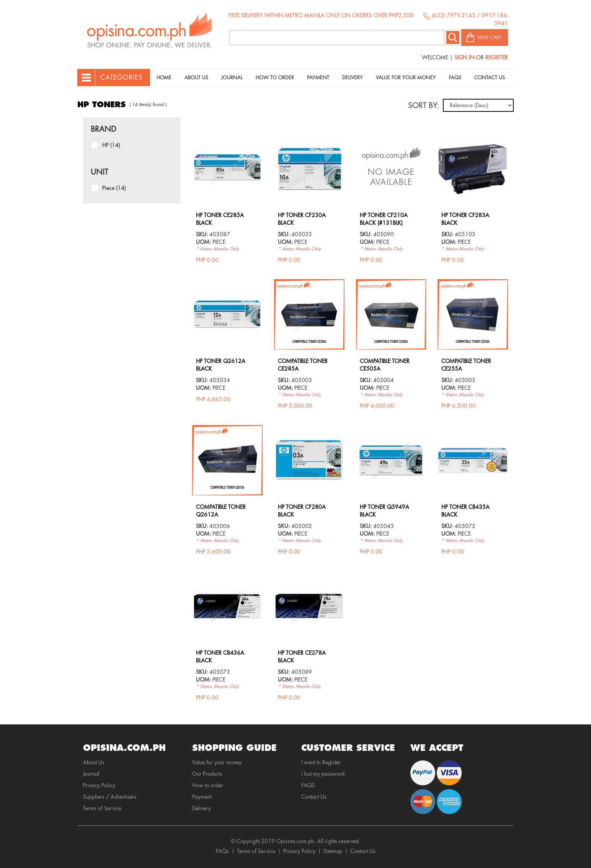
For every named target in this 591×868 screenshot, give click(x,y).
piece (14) (114, 188)
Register (497, 57)
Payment (318, 78)
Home (164, 78)
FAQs (222, 851)
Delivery (353, 78)
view (227, 137)
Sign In (464, 57)
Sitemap (333, 851)
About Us (196, 78)
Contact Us (490, 78)
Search (453, 38)
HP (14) (111, 145)
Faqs (455, 78)
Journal (232, 78)
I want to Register (321, 762)
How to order (275, 78)
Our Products (207, 774)
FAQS (308, 785)
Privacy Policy (99, 785)
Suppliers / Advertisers (110, 797)
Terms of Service (102, 808)
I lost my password (323, 774)
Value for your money (406, 78)
